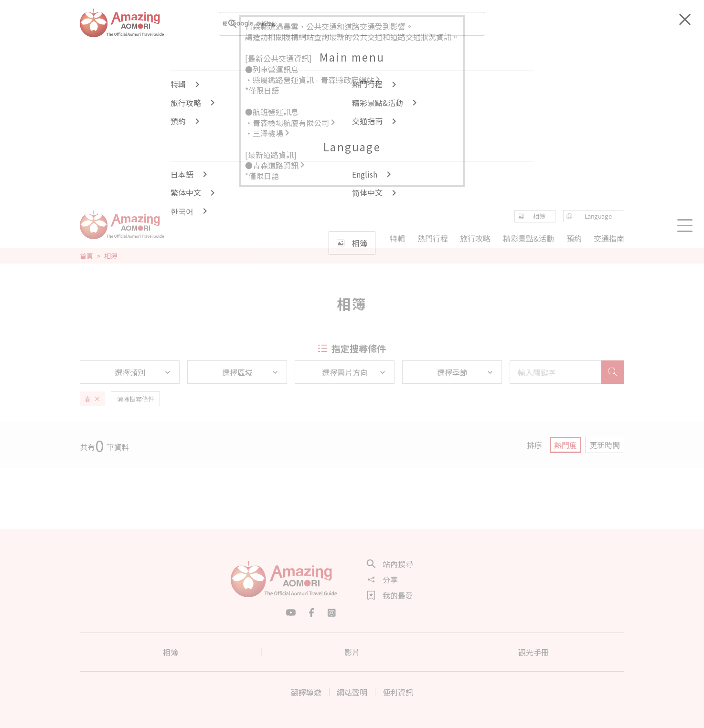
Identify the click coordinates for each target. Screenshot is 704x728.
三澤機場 (272, 133)
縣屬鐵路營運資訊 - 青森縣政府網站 (317, 80)
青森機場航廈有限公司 (295, 123)
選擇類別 (143, 372)
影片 (352, 652)
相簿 (171, 652)
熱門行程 (433, 238)
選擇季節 (466, 372)
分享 (383, 580)
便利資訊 (398, 692)
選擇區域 (251, 372)
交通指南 (609, 238)
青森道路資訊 (279, 165)
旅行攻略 (475, 238)
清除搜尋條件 (136, 399)
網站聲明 (352, 692)
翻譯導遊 (306, 692)
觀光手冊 (533, 652)
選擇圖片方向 (354, 372)
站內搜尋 (390, 564)
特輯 (397, 238)
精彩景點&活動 (528, 238)
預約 (574, 238)
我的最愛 (390, 595)
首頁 (86, 256)
